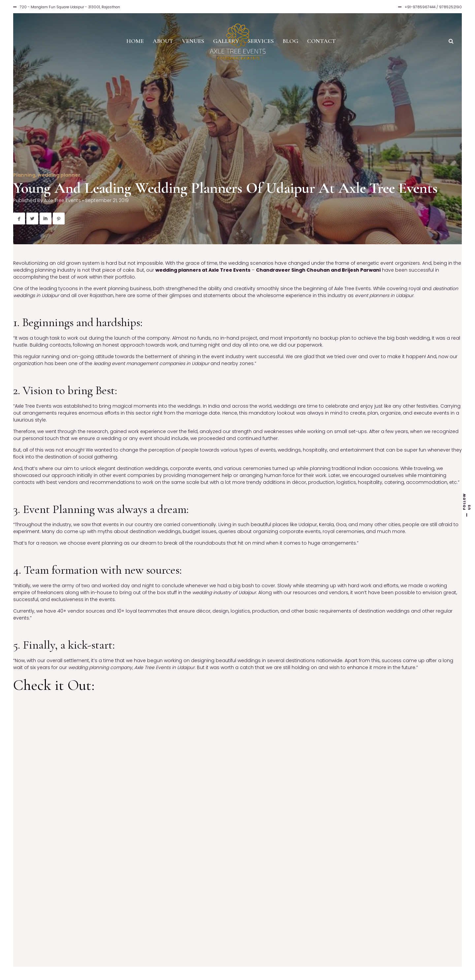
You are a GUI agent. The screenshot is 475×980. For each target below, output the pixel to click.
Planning (24, 175)
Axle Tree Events (63, 200)
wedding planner (59, 175)
